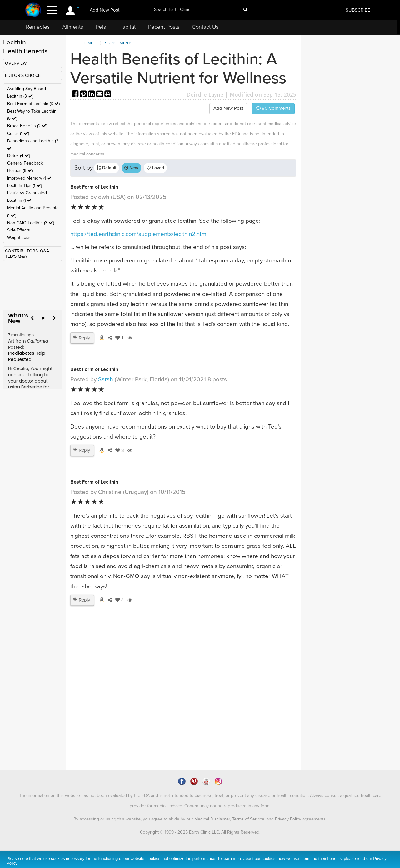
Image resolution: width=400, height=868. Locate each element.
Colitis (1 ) (18, 133)
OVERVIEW (16, 63)
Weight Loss (19, 238)
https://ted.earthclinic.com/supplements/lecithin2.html (139, 234)
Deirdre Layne (205, 95)
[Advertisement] (184, 716)
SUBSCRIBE (358, 10)
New (131, 168)
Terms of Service (248, 819)
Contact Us (205, 27)
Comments (273, 108)
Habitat (127, 27)
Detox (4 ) (19, 156)
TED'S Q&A (16, 256)
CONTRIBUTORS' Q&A (27, 251)
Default (107, 168)
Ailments (73, 27)
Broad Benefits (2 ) (27, 126)
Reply (81, 338)
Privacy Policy (288, 819)
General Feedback (25, 163)
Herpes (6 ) (20, 171)
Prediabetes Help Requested (27, 356)
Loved (155, 168)
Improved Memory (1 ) (30, 178)
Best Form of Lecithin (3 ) (33, 104)
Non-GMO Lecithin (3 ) (31, 223)
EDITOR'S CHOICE (23, 76)
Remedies (38, 27)
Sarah (106, 379)
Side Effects (19, 230)
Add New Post (105, 10)
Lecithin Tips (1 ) (25, 186)
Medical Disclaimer (212, 819)
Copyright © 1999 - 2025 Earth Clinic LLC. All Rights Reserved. (200, 832)
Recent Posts (164, 27)
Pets (101, 27)
